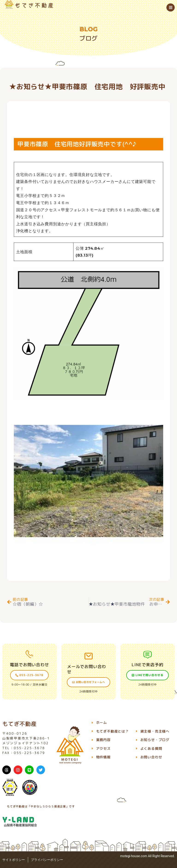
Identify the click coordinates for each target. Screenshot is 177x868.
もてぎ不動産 (19, 724)
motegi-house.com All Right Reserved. (147, 856)
